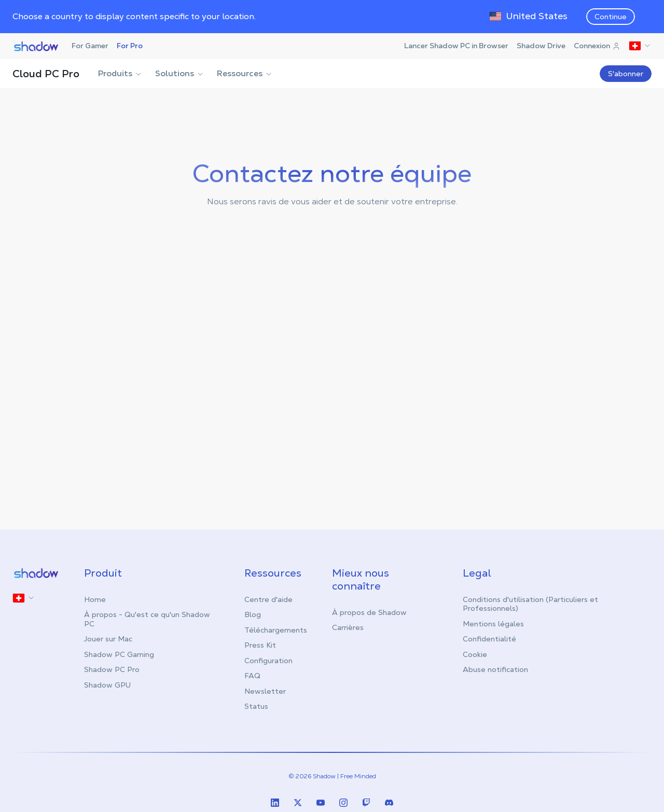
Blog (253, 614)
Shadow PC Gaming (119, 654)
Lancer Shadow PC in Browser (456, 46)
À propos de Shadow (369, 612)
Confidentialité (489, 639)
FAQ (252, 676)
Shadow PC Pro (112, 669)
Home (95, 599)
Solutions (180, 73)
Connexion (597, 46)
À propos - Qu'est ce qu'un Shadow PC (147, 619)
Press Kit (260, 645)
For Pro (130, 46)
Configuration (268, 661)
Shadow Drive (541, 46)
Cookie (475, 654)
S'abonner (626, 74)
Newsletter (265, 691)
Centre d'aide (268, 599)
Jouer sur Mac (108, 639)
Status (256, 706)
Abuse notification (495, 669)
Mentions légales (493, 624)
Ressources (245, 73)
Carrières (348, 627)
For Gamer (90, 46)
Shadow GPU (107, 685)
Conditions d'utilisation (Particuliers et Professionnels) (530, 604)
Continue (611, 17)
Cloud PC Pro (46, 74)
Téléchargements (276, 630)
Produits (120, 73)
